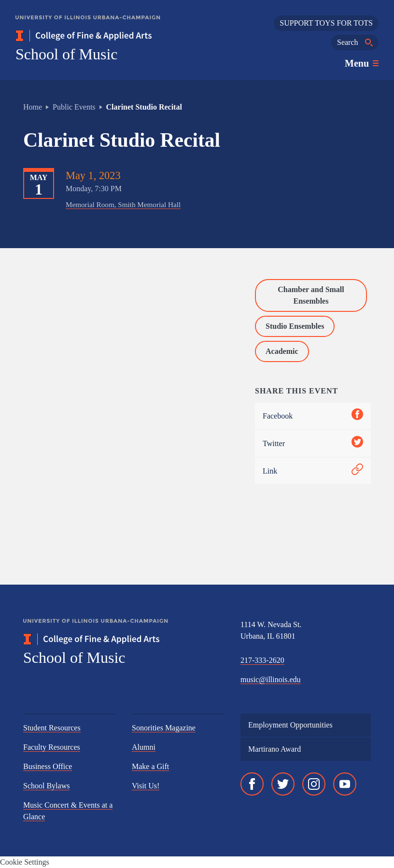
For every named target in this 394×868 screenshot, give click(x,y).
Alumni (144, 747)
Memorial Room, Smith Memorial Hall (123, 204)
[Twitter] (283, 784)
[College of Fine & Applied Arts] (112, 36)
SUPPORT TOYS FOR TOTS (326, 23)
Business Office (48, 766)
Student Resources (52, 728)
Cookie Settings (25, 862)
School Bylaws (46, 786)
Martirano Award (274, 749)
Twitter (313, 443)
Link (313, 471)
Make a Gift (150, 766)
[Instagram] (314, 784)
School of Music (67, 54)
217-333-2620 (262, 660)
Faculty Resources (52, 747)
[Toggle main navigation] (362, 63)
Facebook (313, 416)
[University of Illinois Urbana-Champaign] (88, 24)
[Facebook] (252, 784)
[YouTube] (345, 784)
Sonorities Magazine (164, 728)
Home (33, 107)
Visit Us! (146, 786)
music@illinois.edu (271, 679)
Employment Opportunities (290, 725)
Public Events (74, 107)
